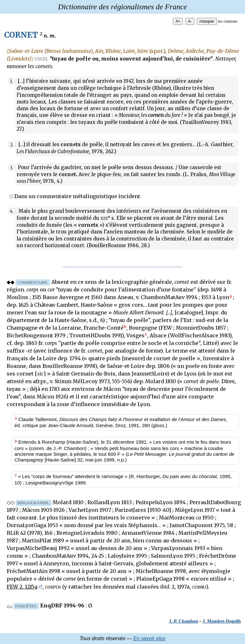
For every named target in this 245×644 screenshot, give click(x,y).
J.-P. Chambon (184, 621)
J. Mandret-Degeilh (222, 621)
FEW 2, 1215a (22, 587)
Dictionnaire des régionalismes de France (122, 7)
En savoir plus (149, 638)
